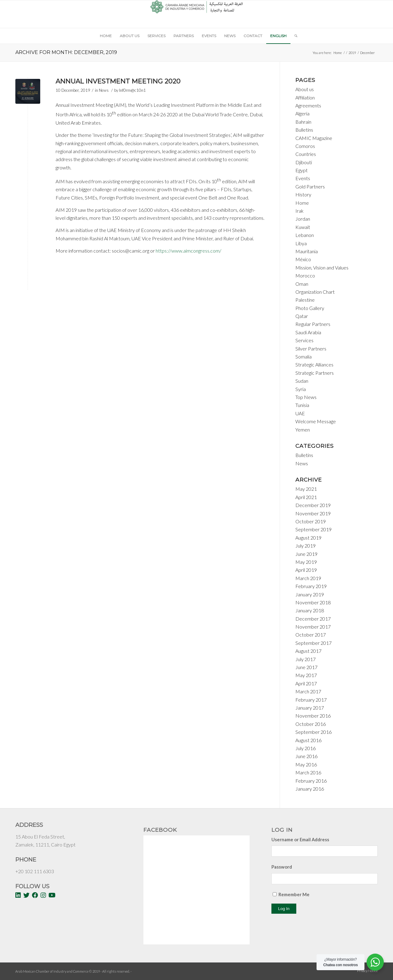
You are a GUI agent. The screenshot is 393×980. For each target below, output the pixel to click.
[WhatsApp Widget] (375, 962)
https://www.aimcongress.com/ (189, 251)
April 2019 (306, 570)
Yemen (303, 430)
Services (304, 340)
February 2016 (311, 781)
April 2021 (306, 497)
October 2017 (311, 635)
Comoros (305, 146)
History (303, 194)
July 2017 (305, 659)
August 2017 (308, 651)
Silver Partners (311, 349)
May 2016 (306, 764)
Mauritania (307, 251)
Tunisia (302, 405)
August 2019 (308, 538)
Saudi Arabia (308, 332)
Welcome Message (316, 421)
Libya (301, 243)
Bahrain (303, 122)
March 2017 (308, 691)
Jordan (303, 219)
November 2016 (313, 716)
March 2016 (308, 772)
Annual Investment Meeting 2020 (118, 81)
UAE (300, 413)
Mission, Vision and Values (322, 267)
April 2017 (306, 683)
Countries (306, 154)
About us (305, 89)
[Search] (294, 36)
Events (303, 178)
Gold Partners (310, 186)
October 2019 (311, 521)
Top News (306, 397)
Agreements (308, 105)
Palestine (305, 300)
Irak (300, 211)
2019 (352, 53)
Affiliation (305, 97)
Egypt (302, 170)
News (104, 90)
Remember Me (294, 894)
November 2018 (313, 602)
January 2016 (310, 789)
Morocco (305, 275)
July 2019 (305, 546)
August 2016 (308, 740)
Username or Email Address (300, 839)
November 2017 (313, 627)
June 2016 (306, 756)
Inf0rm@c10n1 (132, 90)
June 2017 (306, 667)
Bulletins (304, 130)
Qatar (302, 316)
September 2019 (313, 529)
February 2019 (311, 586)
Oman (302, 284)
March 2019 (308, 578)
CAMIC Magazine (314, 138)
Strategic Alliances (314, 364)
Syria (301, 389)
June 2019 (306, 554)
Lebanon (305, 235)
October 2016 (311, 724)
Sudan (302, 381)
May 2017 (306, 675)
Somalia (304, 356)
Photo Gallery (310, 308)
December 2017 (313, 619)
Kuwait (303, 227)
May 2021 (306, 489)
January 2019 (310, 594)
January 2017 (310, 708)
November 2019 (313, 513)
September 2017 (313, 643)
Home (338, 53)
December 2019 (313, 505)
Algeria (302, 113)
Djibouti (304, 162)
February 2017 (311, 700)
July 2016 (305, 748)
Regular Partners (313, 324)
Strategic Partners (315, 373)
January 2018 (310, 610)
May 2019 (306, 562)
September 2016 (313, 732)
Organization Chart (315, 292)
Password (282, 867)
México (303, 259)
